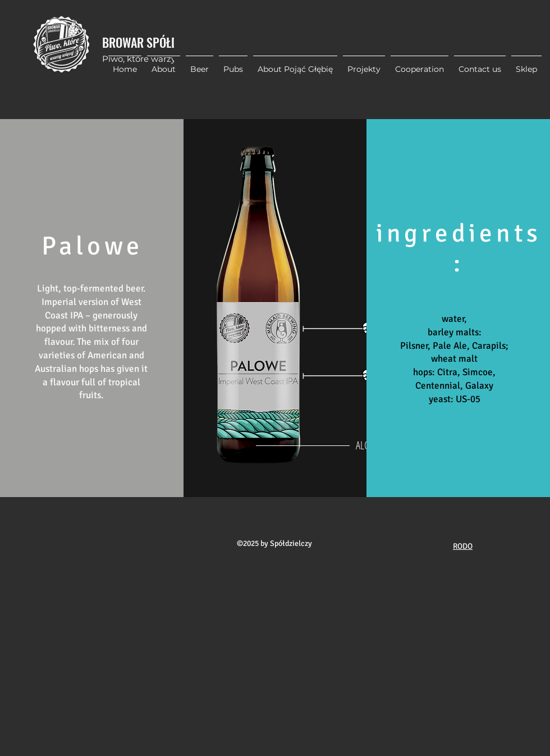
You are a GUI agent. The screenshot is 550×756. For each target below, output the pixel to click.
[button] (364, 64)
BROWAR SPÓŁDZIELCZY (158, 42)
